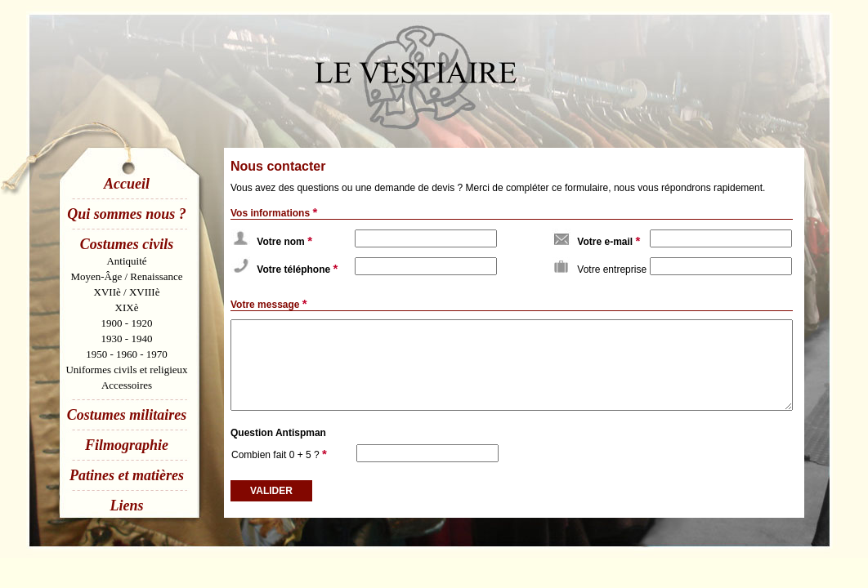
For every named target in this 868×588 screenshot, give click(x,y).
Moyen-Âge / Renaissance (126, 276)
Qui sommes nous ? (127, 214)
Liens (126, 506)
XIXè (127, 307)
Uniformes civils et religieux (126, 370)
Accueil (127, 184)
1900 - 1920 (127, 323)
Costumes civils (127, 244)
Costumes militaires (127, 415)
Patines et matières (127, 475)
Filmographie (127, 445)
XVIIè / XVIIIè (127, 292)
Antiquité (126, 261)
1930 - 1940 (127, 339)
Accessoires (127, 385)
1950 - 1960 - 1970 (127, 354)
